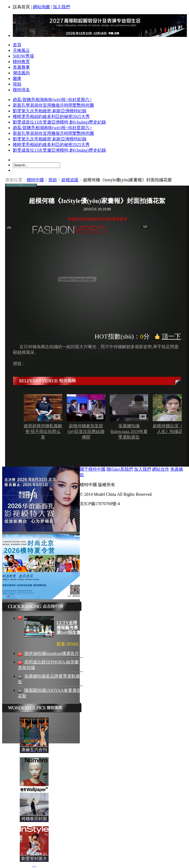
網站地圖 (41, 7)
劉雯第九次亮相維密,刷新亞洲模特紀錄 (50, 111)
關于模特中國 (93, 469)
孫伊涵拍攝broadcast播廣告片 (52, 653)
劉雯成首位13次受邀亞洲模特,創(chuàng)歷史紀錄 (59, 122)
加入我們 (61, 7)
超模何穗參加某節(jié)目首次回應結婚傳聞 (86, 431)
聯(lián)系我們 (120, 469)
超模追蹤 (70, 180)
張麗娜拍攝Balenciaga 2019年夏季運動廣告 (129, 431)
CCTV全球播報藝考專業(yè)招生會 (69, 627)
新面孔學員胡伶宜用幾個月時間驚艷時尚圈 (53, 105)
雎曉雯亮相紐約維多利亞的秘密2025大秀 (51, 116)
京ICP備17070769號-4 (100, 504)
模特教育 (21, 62)
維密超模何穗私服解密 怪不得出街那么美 (43, 431)
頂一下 (171, 336)
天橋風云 (21, 50)
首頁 (17, 45)
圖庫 (17, 78)
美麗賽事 (21, 67)
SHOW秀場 (23, 56)
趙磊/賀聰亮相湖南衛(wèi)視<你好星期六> (52, 100)
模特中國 (35, 180)
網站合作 (161, 469)
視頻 (17, 84)
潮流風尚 (21, 73)
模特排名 (21, 90)
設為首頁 (21, 7)
